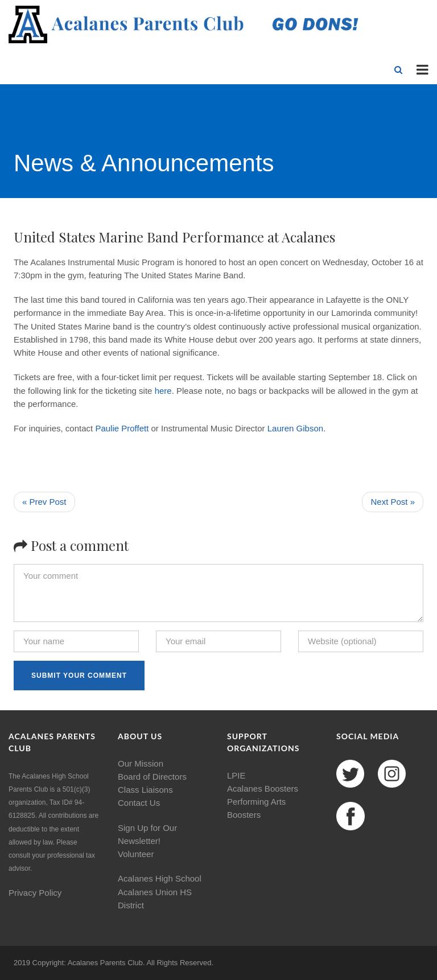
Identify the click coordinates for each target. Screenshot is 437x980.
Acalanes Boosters (263, 788)
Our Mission (141, 763)
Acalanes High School (160, 878)
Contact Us (139, 803)
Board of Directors (152, 777)
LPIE (236, 775)
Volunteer (136, 854)
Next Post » (393, 502)
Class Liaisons (145, 790)
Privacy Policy (35, 893)
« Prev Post (44, 502)
